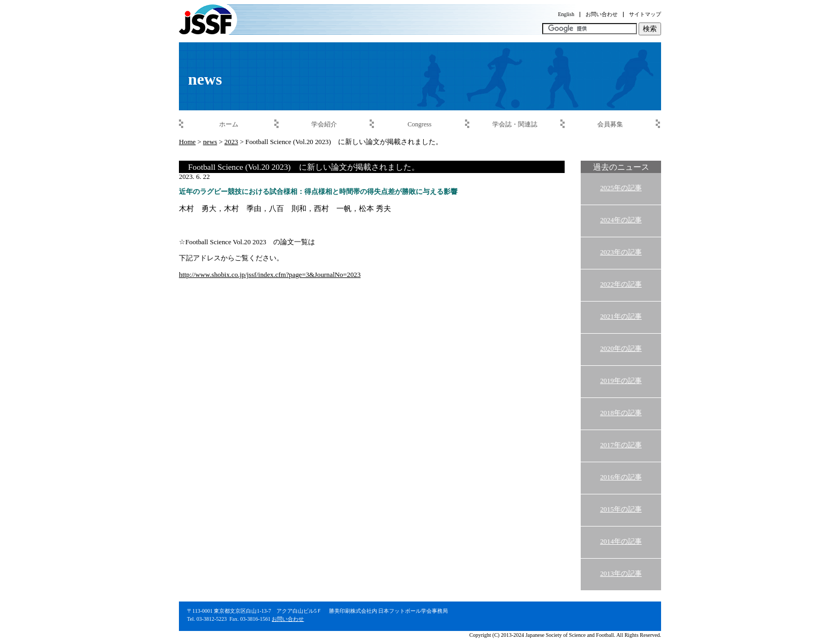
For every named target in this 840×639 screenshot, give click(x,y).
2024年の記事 (621, 220)
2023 (231, 142)
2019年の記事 (621, 381)
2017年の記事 (621, 445)
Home (187, 142)
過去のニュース (621, 167)
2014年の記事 (621, 542)
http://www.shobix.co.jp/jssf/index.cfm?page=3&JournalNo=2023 (270, 275)
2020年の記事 (621, 349)
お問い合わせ (288, 619)
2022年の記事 (621, 284)
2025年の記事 (621, 188)
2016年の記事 (621, 477)
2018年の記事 (621, 413)
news (210, 142)
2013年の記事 (621, 574)
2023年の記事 (621, 252)
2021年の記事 (621, 317)
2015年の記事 (621, 509)
